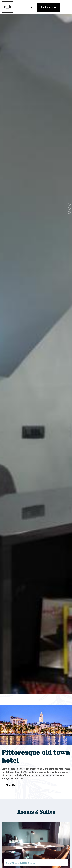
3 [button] (69, 213)
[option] (36, 434)
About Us (10, 785)
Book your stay (49, 7)
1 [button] (69, 204)
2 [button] (69, 208)
